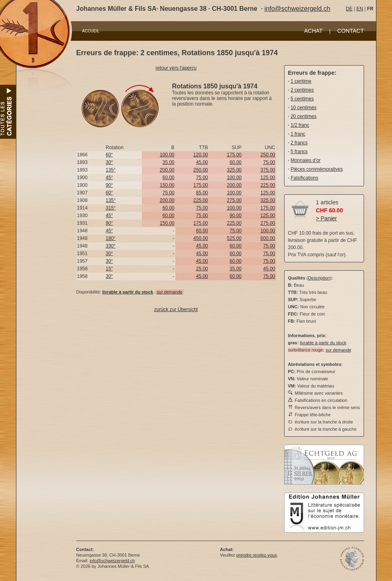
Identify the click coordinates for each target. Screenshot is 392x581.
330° (111, 246)
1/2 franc (300, 125)
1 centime (301, 81)
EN (360, 9)
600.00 (268, 238)
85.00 (202, 193)
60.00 (235, 162)
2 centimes (302, 90)
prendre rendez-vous (257, 555)
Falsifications (304, 178)
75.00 (269, 162)
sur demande (169, 292)
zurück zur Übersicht (176, 309)
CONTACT (351, 31)
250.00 (268, 155)
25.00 (202, 269)
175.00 (234, 155)
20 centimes (303, 116)
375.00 (268, 170)
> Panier (327, 218)
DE (349, 9)
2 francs (299, 143)
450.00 (201, 238)
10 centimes (303, 108)
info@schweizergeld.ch (297, 9)
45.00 (202, 162)
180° (111, 238)
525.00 (234, 238)
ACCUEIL (91, 31)
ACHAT (313, 31)
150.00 (167, 185)
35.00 (168, 162)
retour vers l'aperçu (176, 68)
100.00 (167, 155)
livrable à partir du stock (323, 343)
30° (109, 162)
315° (111, 208)
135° (111, 170)
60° (109, 155)
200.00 (167, 170)
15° (109, 269)
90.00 (235, 216)
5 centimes (302, 99)
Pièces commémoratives (317, 169)
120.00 (201, 155)
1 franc (298, 134)
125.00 (268, 178)
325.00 (234, 170)
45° (109, 178)
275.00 (234, 200)
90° (109, 185)
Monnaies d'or (305, 160)
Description (319, 278)
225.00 (268, 185)
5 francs (299, 152)
